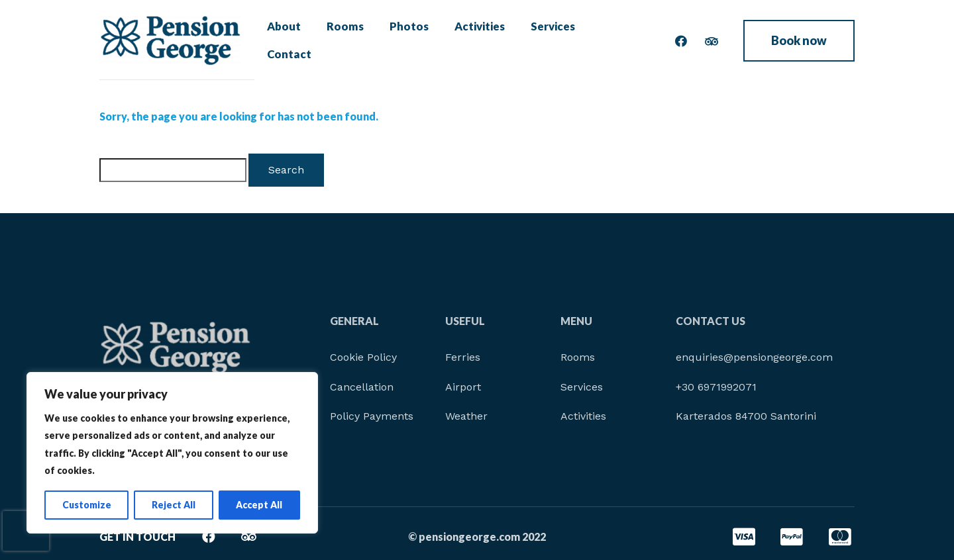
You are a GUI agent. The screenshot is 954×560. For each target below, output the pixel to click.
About (289, 40)
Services (544, 40)
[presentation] (26, 531)
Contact (610, 40)
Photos (405, 40)
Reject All (174, 505)
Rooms (346, 40)
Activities (473, 40)
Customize (87, 505)
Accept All (259, 505)
